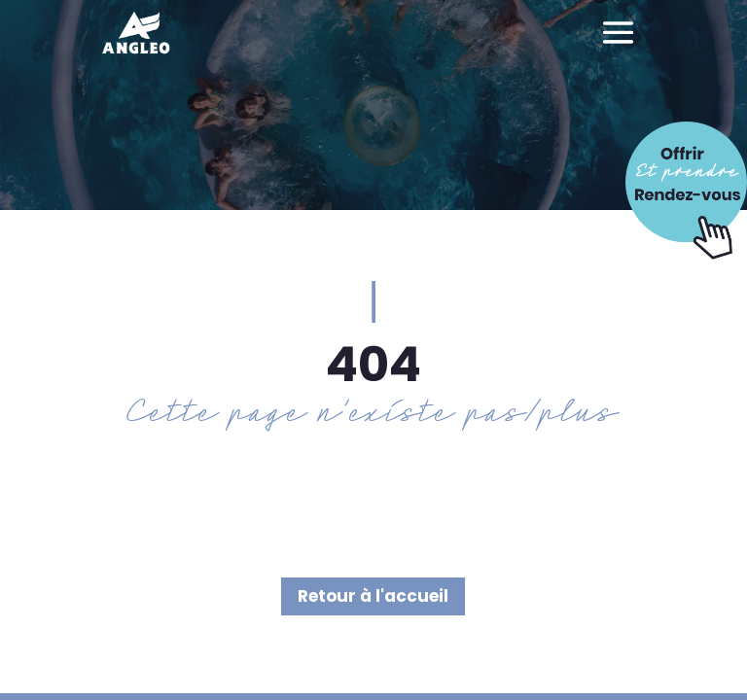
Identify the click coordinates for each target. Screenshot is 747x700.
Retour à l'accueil (373, 596)
